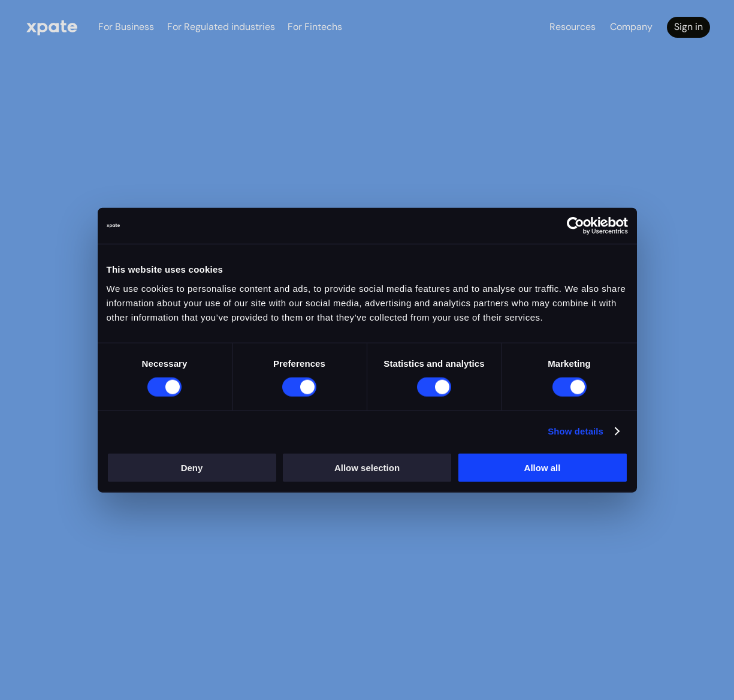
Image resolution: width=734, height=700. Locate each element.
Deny (192, 467)
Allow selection (367, 467)
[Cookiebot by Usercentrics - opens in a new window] (576, 226)
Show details (576, 431)
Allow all (543, 467)
